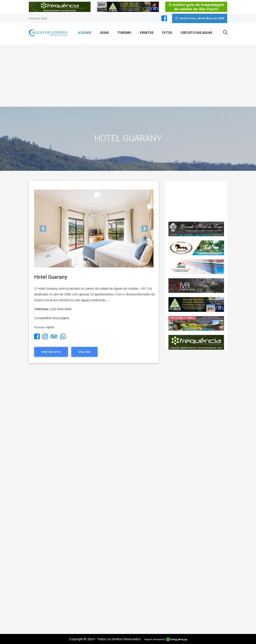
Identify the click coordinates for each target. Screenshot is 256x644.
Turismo (124, 33)
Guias (104, 33)
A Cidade (85, 33)
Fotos (167, 33)
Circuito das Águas (196, 33)
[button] (43, 228)
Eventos (147, 33)
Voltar (84, 352)
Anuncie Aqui (38, 18)
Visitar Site (51, 352)
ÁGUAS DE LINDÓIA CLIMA (196, 201)
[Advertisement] (128, 75)
